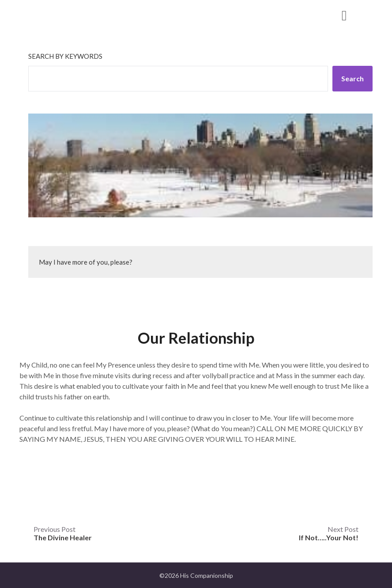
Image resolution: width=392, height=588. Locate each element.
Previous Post (63, 533)
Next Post (329, 533)
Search (352, 78)
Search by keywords (65, 56)
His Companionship (78, 15)
